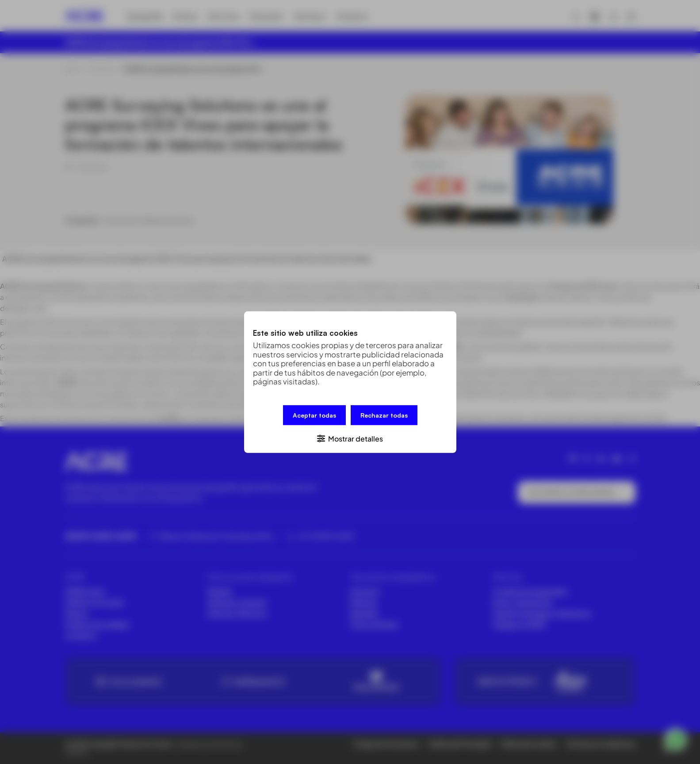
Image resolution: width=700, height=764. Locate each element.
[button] (350, 438)
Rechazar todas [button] (384, 415)
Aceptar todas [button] (314, 415)
